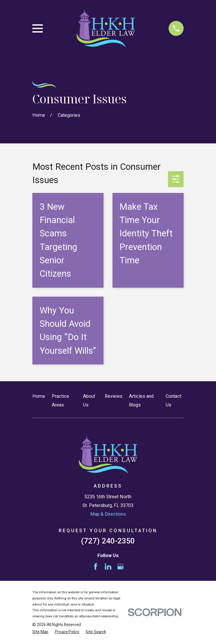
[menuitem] (40, 632)
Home (39, 396)
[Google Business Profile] (120, 567)
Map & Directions (108, 514)
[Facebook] (96, 567)
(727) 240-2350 (108, 541)
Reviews (113, 396)
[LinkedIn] (108, 567)
